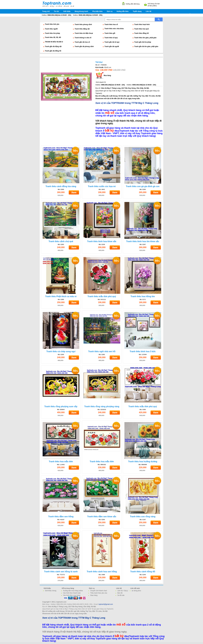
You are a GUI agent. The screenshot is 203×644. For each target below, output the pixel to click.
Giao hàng (94, 595)
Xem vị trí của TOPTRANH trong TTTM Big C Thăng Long (127, 103)
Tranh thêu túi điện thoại (84, 33)
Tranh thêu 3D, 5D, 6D (53, 37)
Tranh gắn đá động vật (53, 46)
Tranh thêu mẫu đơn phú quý (102, 296)
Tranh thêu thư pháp (52, 33)
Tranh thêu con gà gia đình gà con (143, 186)
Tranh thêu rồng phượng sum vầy (61, 406)
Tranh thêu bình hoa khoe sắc (102, 241)
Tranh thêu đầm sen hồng (61, 517)
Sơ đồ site (121, 595)
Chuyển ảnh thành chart (99, 591)
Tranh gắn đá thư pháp (143, 42)
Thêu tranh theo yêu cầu (99, 593)
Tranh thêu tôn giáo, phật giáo (145, 38)
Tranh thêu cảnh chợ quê (61, 241)
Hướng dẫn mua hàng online (73, 591)
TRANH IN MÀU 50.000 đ (54, 42)
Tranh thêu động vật (82, 29)
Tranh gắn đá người (112, 46)
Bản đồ (120, 593)
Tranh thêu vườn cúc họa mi (102, 186)
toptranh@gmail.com (106, 604)
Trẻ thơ (99, 62)
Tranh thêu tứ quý (111, 38)
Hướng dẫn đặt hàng (133, 4)
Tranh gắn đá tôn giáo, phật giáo (146, 46)
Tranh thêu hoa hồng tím (143, 296)
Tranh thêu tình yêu (52, 24)
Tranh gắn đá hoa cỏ (82, 42)
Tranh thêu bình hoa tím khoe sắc (143, 241)
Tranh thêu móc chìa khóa (114, 29)
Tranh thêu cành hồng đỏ (143, 572)
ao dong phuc (136, 591)
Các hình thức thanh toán (72, 593)
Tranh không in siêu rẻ (83, 38)
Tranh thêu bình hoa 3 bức (143, 351)
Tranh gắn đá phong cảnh (84, 46)
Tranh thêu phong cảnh (83, 24)
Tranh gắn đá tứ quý (112, 42)
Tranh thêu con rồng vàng (143, 517)
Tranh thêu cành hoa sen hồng (102, 572)
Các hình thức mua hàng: (72, 595)
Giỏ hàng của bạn (154, 4)
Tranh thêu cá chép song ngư (61, 351)
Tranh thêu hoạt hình (142, 24)
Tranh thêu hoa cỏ (111, 24)
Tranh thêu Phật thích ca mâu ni (61, 296)
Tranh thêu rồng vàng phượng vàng (102, 406)
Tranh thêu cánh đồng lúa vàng (61, 186)
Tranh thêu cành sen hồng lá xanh (61, 572)
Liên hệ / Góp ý (123, 591)
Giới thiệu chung (51, 591)
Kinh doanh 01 (101, 82)
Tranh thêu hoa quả (141, 29)
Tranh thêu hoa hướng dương (143, 462)
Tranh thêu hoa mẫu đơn (61, 462)
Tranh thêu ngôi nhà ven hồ (102, 351)
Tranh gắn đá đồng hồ (53, 51)
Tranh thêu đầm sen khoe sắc (102, 517)
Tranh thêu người (51, 29)
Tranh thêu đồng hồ (141, 33)
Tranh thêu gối (110, 33)
